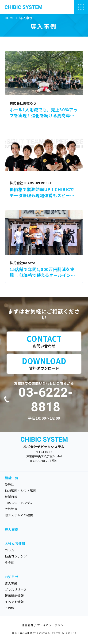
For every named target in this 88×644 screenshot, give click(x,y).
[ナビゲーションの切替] (81, 7)
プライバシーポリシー (52, 625)
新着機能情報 (14, 596)
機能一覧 (11, 478)
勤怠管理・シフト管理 (21, 491)
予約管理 (11, 509)
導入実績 (11, 583)
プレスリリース (16, 589)
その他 (10, 562)
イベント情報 (14, 602)
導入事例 (11, 529)
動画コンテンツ (16, 556)
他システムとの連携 (19, 515)
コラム (10, 550)
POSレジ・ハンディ (19, 503)
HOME (10, 18)
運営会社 (27, 625)
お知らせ (11, 577)
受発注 (10, 484)
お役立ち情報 (15, 543)
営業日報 (11, 497)
